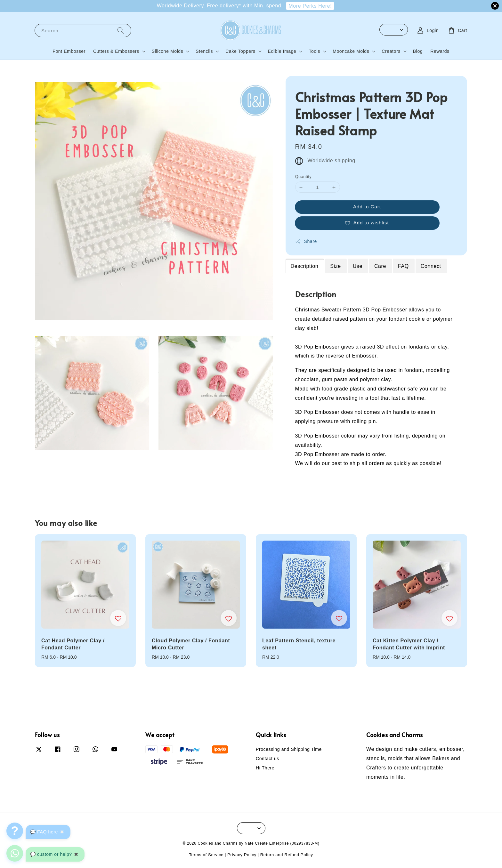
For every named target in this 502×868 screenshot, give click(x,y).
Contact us (267, 759)
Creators (391, 51)
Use (358, 266)
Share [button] (306, 242)
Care (380, 266)
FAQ (403, 266)
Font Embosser (69, 51)
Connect (431, 266)
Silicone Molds (168, 51)
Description (305, 266)
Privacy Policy (242, 855)
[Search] (121, 30)
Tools (314, 51)
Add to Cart (367, 207)
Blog (418, 51)
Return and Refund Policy (287, 855)
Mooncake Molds (351, 51)
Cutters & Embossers (116, 51)
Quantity (304, 177)
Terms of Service (206, 855)
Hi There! (266, 768)
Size (336, 266)
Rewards (440, 51)
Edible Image (282, 51)
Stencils (204, 51)
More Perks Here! (310, 6)
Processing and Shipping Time (289, 749)
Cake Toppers (240, 51)
